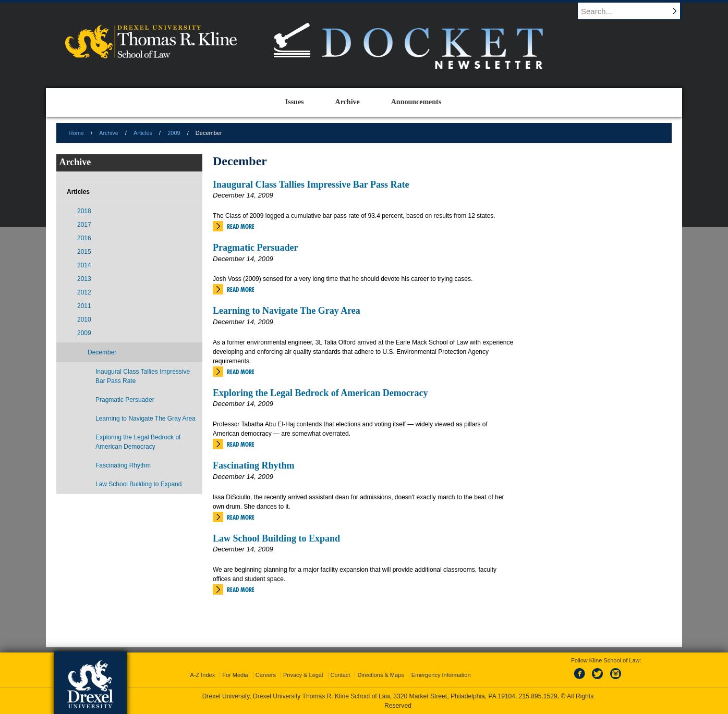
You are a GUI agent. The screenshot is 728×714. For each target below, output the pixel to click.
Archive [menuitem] (348, 102)
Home (76, 133)
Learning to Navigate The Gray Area (287, 311)
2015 (84, 252)
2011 (84, 306)
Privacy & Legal (303, 675)
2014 (84, 265)
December (102, 352)
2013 (84, 279)
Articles (143, 133)
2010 (84, 319)
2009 (174, 133)
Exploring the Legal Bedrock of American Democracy (320, 393)
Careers (266, 675)
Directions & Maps (380, 675)
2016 (84, 238)
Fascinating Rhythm (254, 465)
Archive (109, 133)
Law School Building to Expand (276, 538)
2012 (84, 292)
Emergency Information (441, 675)
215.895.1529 (538, 696)
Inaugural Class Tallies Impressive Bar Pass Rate (311, 184)
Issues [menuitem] (295, 102)
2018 (84, 211)
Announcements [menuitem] (416, 102)
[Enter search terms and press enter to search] (635, 11)
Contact (341, 675)
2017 (84, 225)
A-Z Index (202, 675)
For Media (235, 675)
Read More (241, 226)
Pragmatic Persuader (255, 248)
